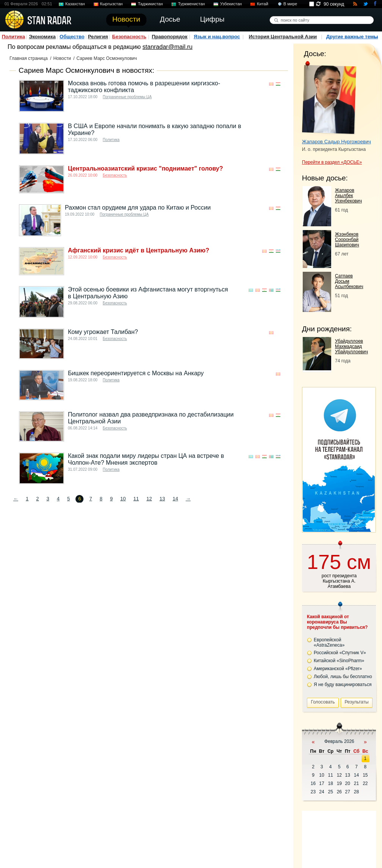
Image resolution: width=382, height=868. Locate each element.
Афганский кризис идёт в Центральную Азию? (138, 250)
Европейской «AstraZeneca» (329, 642)
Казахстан (75, 4)
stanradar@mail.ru (168, 47)
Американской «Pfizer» (338, 669)
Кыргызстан (112, 4)
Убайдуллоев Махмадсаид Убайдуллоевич (351, 346)
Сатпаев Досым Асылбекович (349, 281)
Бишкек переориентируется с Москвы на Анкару (136, 373)
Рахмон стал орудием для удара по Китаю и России (138, 208)
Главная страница (29, 58)
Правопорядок (170, 37)
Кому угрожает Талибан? (103, 332)
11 (136, 499)
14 (175, 499)
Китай (263, 4)
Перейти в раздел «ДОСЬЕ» (332, 162)
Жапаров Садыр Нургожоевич (336, 142)
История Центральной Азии (283, 37)
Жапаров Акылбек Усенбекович (348, 196)
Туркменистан (191, 4)
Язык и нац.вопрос (217, 37)
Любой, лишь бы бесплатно (343, 677)
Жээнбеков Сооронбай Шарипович (347, 240)
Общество (72, 37)
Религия (98, 37)
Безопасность (129, 37)
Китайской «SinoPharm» (339, 661)
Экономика (42, 37)
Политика (13, 37)
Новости (62, 58)
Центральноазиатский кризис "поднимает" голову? (145, 168)
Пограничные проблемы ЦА (127, 97)
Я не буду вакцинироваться (343, 685)
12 (149, 499)
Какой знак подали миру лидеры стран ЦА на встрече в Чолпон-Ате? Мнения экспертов (146, 459)
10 (123, 499)
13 (162, 499)
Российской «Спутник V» (340, 653)
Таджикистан (150, 4)
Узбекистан (231, 4)
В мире (290, 4)
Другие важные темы (352, 37)
